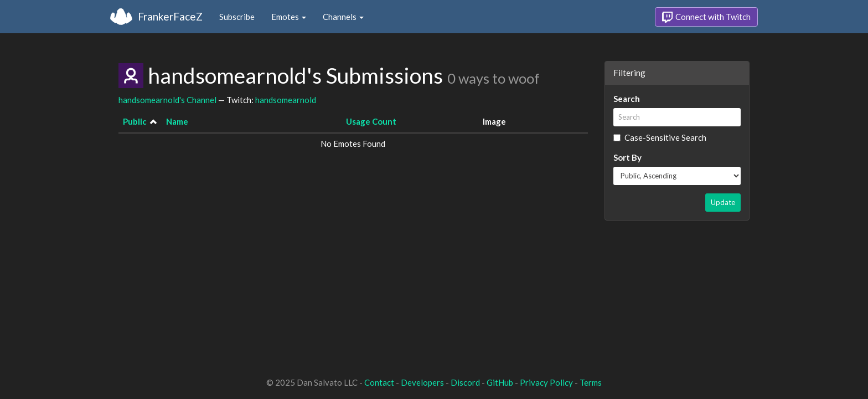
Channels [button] (343, 17)
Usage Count (371, 121)
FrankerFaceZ (170, 16)
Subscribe (237, 17)
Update (723, 202)
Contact (379, 382)
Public (135, 121)
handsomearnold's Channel (167, 100)
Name (177, 121)
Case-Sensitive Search (660, 137)
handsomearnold (286, 100)
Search (627, 99)
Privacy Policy (546, 382)
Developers (422, 382)
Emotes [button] (289, 17)
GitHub (500, 382)
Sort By (627, 157)
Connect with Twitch (706, 17)
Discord (465, 382)
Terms (591, 382)
